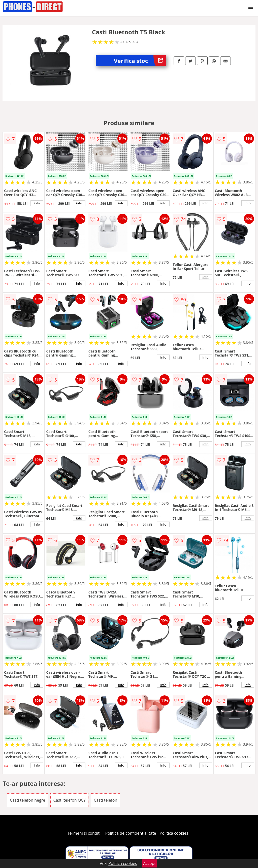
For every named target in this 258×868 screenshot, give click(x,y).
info (37, 203)
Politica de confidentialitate (131, 833)
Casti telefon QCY (69, 800)
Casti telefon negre (27, 800)
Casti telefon (105, 800)
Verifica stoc (140, 61)
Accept (149, 863)
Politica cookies (174, 833)
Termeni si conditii (85, 833)
